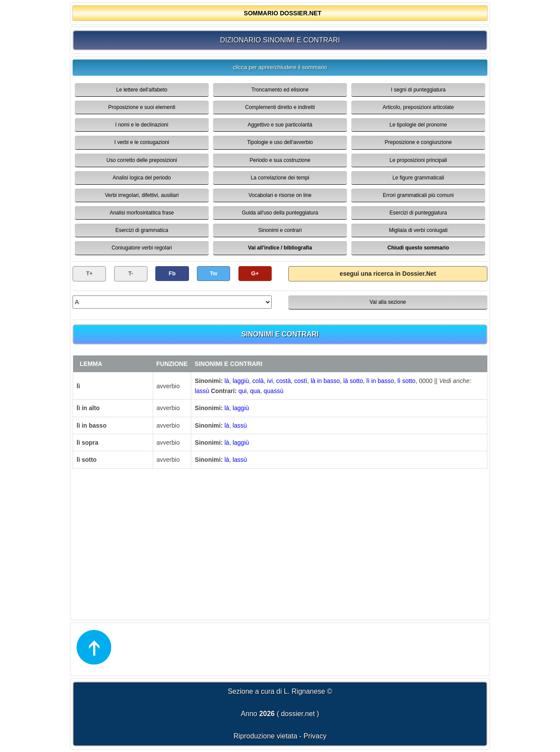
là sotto (353, 381)
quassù (274, 391)
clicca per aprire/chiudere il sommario (280, 67)
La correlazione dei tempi (280, 178)
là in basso (325, 381)
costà (283, 381)
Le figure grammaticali (418, 178)
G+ (255, 273)
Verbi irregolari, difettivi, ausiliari (142, 195)
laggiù (241, 381)
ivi (270, 381)
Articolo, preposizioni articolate (418, 107)
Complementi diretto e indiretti (280, 107)
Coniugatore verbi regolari (142, 248)
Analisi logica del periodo (142, 178)
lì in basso (380, 381)
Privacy (315, 736)
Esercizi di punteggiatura (418, 213)
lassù (202, 391)
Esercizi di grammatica (142, 230)
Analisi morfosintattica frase (142, 213)
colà (258, 381)
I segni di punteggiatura (418, 90)
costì (301, 381)
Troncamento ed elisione (280, 90)
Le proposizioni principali (418, 160)
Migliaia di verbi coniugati (418, 230)
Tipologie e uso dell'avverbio (280, 142)
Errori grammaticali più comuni (418, 195)
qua (255, 391)
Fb (172, 273)
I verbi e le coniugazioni (142, 142)
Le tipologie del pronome (418, 125)
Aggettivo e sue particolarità (280, 125)
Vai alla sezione (388, 302)
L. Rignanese (304, 691)
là (227, 381)
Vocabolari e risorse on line (280, 195)
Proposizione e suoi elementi (142, 107)
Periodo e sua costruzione (280, 160)
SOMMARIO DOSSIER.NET (282, 13)
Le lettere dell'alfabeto (142, 90)
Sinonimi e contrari (280, 230)
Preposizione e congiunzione (418, 142)
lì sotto (406, 381)
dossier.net (298, 714)
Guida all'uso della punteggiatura (280, 213)
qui (243, 391)
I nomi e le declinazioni (142, 125)
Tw (214, 273)
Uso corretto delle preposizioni (142, 160)
